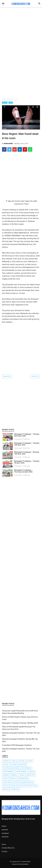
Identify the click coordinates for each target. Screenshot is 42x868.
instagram (5, 833)
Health (22, 775)
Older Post (35, 376)
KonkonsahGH (26, 862)
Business (6, 761)
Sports (6, 789)
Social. (35, 786)
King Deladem (24, 864)
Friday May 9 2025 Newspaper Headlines (17, 745)
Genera (32, 772)
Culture (29, 761)
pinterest (5, 830)
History (13, 779)
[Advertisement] (21, 32)
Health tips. (31, 775)
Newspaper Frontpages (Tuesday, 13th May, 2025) (20, 723)
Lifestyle (17, 782)
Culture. (6, 765)
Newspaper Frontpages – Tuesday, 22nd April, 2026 (27, 435)
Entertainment (8, 772)
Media (25, 782)
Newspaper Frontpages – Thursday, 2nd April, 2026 (23, 471)
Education (22, 765)
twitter (4, 826)
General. (14, 775)
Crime (14, 761)
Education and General (11, 768)
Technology (15, 789)
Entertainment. (21, 772)
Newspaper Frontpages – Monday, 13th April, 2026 (27, 453)
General (5, 103)
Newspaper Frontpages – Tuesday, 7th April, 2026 (27, 462)
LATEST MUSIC (8, 782)
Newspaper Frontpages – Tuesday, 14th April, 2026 (27, 444)
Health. (6, 779)
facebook (5, 837)
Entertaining (26, 768)
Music (31, 782)
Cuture (14, 765)
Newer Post (7, 376)
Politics (6, 786)
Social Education (24, 786)
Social (11, 103)
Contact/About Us (8, 848)
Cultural (21, 761)
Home (4, 844)
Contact (4, 851)
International (23, 779)
